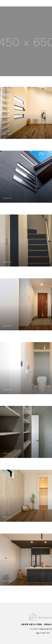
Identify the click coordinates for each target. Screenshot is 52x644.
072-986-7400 (44, 633)
